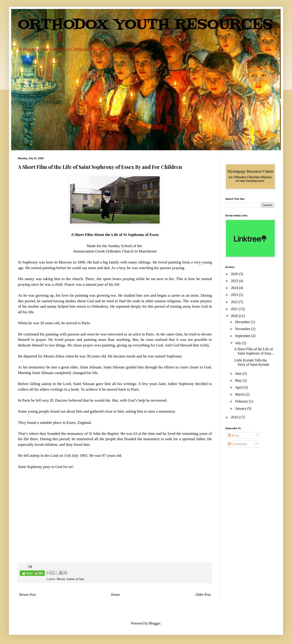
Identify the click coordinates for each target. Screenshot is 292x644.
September (243, 336)
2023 (235, 295)
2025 (235, 281)
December (243, 322)
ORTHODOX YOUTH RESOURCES (145, 25)
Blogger (155, 623)
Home (116, 595)
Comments (238, 444)
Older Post (203, 595)
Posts (234, 435)
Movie (61, 579)
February (242, 401)
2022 (235, 302)
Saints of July (75, 579)
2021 (235, 309)
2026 (235, 274)
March (240, 394)
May (239, 380)
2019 (235, 417)
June (239, 373)
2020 (235, 316)
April (239, 387)
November (243, 329)
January (241, 408)
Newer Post (27, 595)
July (239, 343)
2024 (235, 288)
